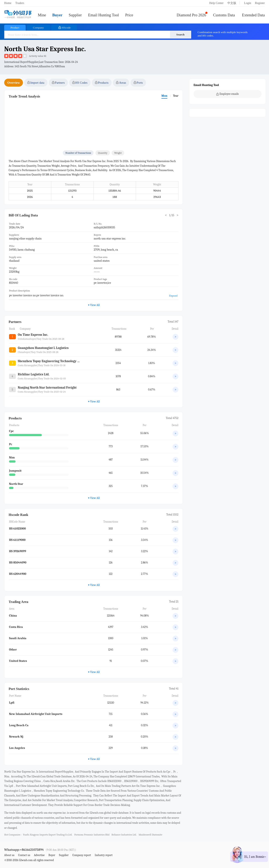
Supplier (75, 15)
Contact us (24, 855)
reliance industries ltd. (124, 835)
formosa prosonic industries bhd (92, 835)
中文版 (232, 3)
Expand (173, 296)
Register (260, 3)
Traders (20, 3)
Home (8, 3)
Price (129, 15)
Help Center (216, 3)
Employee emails (227, 94)
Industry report (104, 855)
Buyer (57, 15)
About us (9, 855)
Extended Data (253, 15)
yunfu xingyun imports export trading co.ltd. (48, 835)
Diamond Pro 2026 (191, 15)
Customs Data (224, 15)
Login (247, 3)
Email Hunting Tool (104, 15)
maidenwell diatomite (151, 835)
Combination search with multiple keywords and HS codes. (223, 34)
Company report (82, 855)
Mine (42, 15)
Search (180, 34)
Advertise (39, 855)
